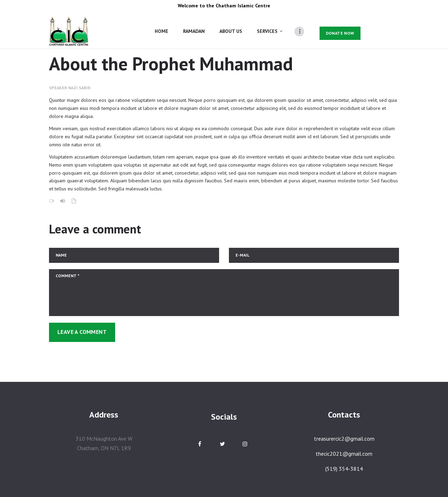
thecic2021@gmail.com (344, 454)
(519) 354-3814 (344, 469)
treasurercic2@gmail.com (344, 439)
